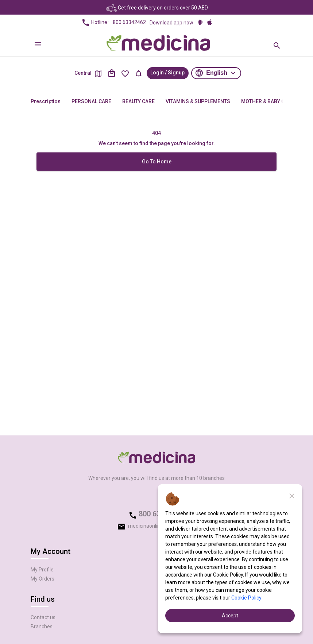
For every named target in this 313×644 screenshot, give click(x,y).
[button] (216, 73)
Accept (230, 616)
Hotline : (114, 23)
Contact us (43, 617)
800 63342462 (129, 22)
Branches (42, 626)
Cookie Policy (246, 598)
